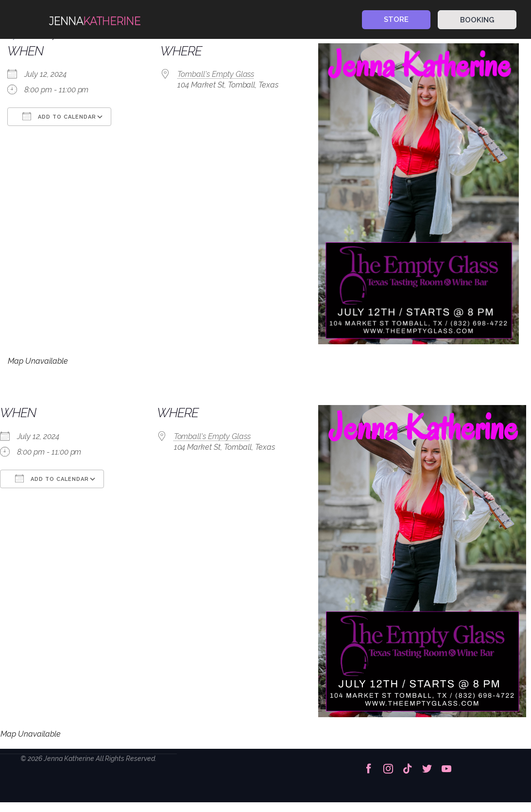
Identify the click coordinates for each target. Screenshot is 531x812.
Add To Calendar (59, 116)
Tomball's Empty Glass (216, 74)
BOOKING (477, 20)
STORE (396, 19)
